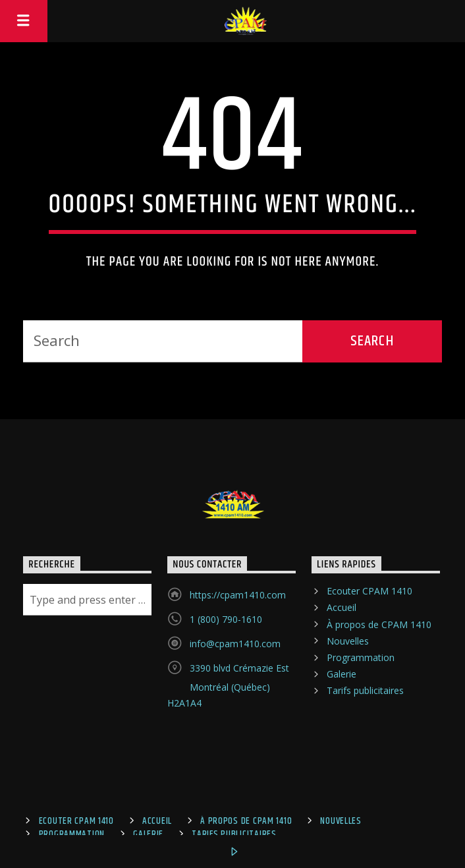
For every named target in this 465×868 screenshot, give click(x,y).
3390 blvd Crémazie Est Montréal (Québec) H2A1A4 (228, 685)
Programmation (361, 657)
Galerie (342, 674)
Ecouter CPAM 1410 (369, 591)
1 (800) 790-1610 (226, 619)
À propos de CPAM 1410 (379, 624)
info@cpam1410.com (235, 644)
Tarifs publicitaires (365, 690)
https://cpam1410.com (238, 595)
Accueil (342, 607)
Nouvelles (348, 641)
